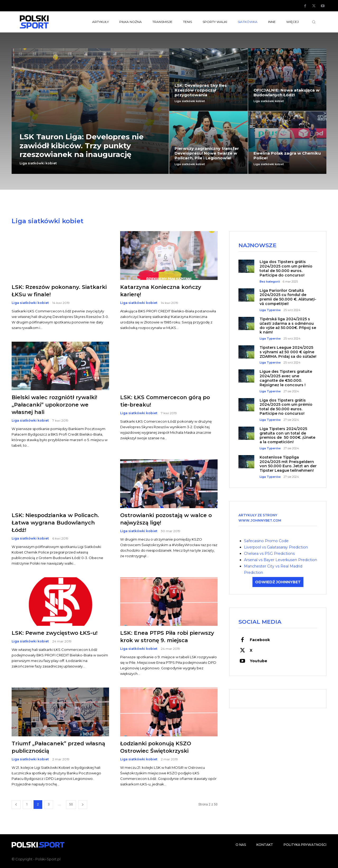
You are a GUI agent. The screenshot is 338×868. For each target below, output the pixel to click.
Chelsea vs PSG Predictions (269, 554)
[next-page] (83, 805)
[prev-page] (16, 805)
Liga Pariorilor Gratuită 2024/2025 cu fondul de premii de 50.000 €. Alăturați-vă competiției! (288, 297)
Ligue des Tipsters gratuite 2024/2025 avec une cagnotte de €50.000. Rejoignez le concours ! (286, 378)
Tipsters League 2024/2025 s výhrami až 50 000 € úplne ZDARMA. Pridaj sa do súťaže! (288, 352)
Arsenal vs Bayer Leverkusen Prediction (281, 560)
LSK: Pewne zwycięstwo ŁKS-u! (55, 633)
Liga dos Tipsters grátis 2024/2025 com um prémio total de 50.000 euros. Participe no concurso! (286, 407)
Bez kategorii (270, 282)
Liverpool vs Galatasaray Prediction (276, 547)
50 (71, 804)
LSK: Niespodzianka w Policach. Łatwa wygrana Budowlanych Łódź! (55, 523)
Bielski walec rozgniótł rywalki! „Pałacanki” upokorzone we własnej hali (54, 405)
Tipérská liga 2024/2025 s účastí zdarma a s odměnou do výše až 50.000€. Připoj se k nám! (288, 326)
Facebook (260, 640)
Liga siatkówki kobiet (38, 163)
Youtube (259, 661)
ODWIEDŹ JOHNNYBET (278, 582)
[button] (314, 22)
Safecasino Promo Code (266, 541)
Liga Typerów (270, 310)
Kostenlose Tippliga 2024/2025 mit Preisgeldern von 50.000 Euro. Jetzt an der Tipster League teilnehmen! (288, 464)
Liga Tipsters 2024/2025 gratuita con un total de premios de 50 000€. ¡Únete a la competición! (287, 435)
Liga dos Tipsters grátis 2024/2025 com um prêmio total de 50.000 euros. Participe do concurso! (286, 268)
